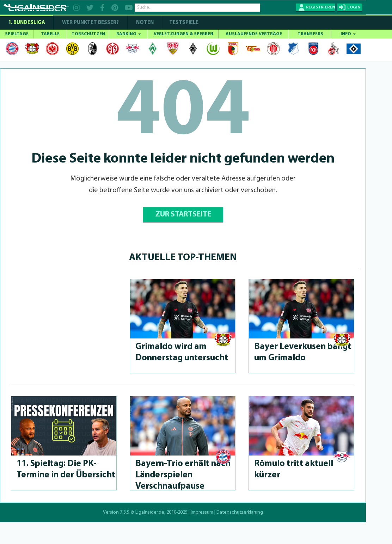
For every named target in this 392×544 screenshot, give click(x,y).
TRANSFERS (310, 34)
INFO (348, 34)
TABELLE (50, 34)
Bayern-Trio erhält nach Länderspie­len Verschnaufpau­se (183, 475)
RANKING (129, 34)
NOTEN (145, 23)
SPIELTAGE (17, 34)
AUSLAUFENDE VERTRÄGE (254, 34)
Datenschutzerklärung (240, 512)
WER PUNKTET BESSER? (90, 23)
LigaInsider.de (150, 512)
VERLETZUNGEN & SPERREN (183, 34)
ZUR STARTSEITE (183, 215)
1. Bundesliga (27, 23)
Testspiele (183, 23)
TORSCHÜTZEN (88, 34)
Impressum (202, 512)
